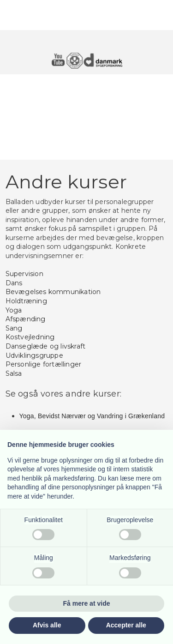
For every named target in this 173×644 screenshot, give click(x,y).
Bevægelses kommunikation (53, 292)
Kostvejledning (30, 337)
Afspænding (26, 319)
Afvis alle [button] (47, 625)
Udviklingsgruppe (34, 355)
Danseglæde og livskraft (46, 346)
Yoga (14, 310)
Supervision (24, 274)
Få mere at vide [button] (87, 603)
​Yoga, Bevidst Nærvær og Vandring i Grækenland (92, 416)
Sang (14, 328)
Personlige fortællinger (44, 364)
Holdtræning (26, 301)
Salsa (14, 373)
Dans (14, 283)
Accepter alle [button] (126, 625)
